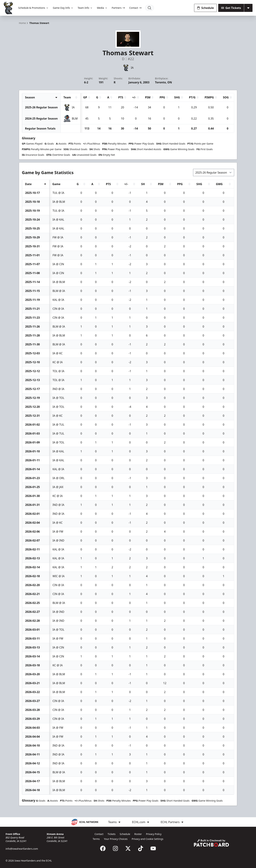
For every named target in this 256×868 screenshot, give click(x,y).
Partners (118, 8)
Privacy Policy (154, 834)
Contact (135, 8)
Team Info (85, 8)
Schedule (205, 8)
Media (102, 8)
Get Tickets (231, 8)
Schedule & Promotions (33, 8)
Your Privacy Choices (116, 839)
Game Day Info (63, 8)
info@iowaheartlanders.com (22, 849)
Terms (96, 839)
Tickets (111, 834)
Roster (138, 834)
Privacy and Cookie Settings (147, 839)
